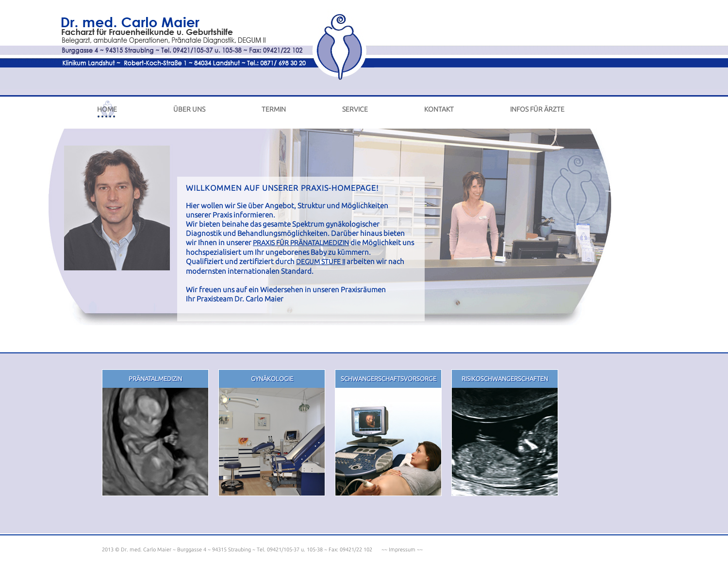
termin (274, 109)
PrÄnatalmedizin (155, 379)
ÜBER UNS (189, 109)
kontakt (439, 109)
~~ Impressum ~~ (401, 549)
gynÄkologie (272, 379)
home (107, 109)
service (355, 109)
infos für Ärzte (537, 109)
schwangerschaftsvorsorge (389, 379)
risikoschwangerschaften (505, 379)
